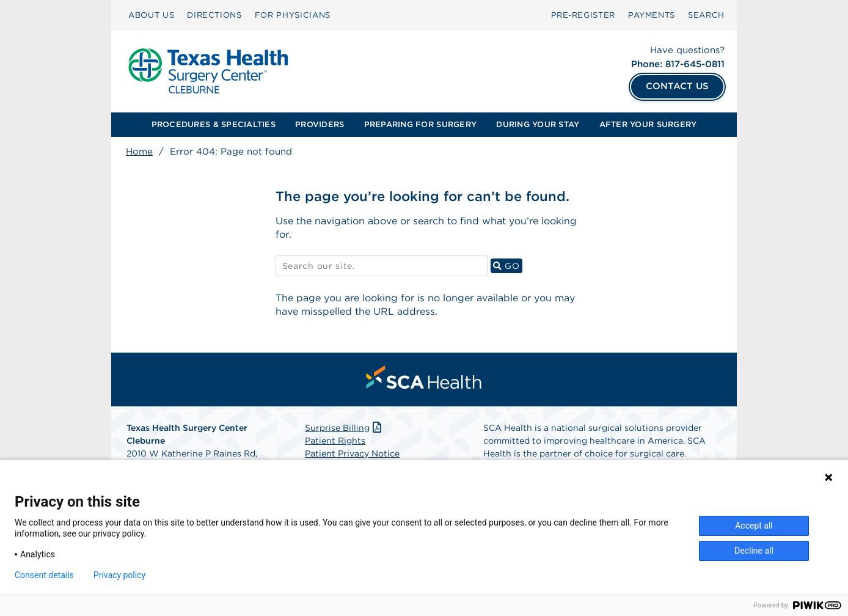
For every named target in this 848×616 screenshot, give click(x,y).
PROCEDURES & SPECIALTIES (214, 124)
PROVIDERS (320, 124)
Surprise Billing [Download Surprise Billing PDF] (344, 428)
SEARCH (706, 15)
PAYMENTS (652, 15)
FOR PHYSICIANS (293, 15)
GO (508, 266)
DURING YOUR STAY (538, 124)
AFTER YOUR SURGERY (648, 124)
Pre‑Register (583, 15)
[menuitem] (151, 15)
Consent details (44, 575)
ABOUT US (151, 15)
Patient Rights (335, 441)
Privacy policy (119, 575)
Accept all (754, 526)
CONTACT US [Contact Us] (677, 86)
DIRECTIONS (214, 15)
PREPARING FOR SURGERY (420, 124)
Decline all (754, 551)
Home (139, 152)
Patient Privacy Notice (352, 453)
